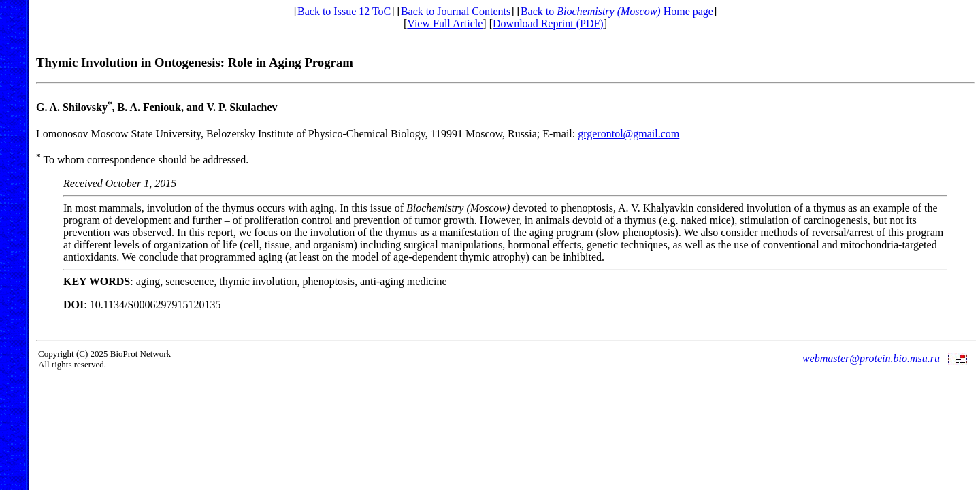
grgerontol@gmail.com (628, 134)
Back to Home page (617, 11)
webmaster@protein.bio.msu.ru (871, 358)
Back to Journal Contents (456, 11)
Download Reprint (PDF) (548, 23)
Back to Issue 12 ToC (344, 11)
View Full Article (445, 23)
